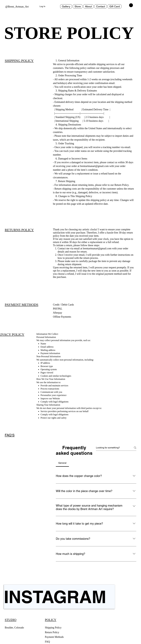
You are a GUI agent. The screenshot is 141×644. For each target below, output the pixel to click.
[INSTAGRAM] (59, 597)
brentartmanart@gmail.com (97, 248)
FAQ (47, 642)
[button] (131, 5)
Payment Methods (55, 637)
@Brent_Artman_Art (17, 7)
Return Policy (52, 632)
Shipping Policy (53, 628)
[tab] (62, 463)
